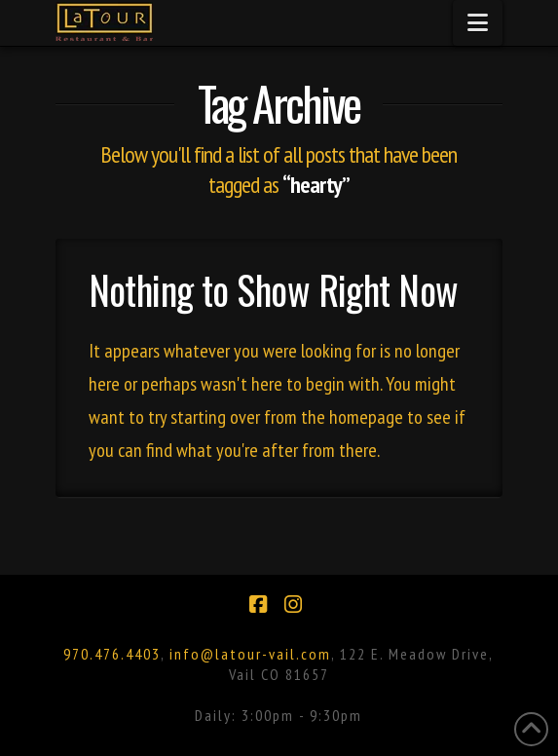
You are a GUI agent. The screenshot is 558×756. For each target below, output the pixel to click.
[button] (478, 23)
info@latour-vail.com (250, 654)
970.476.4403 (112, 654)
